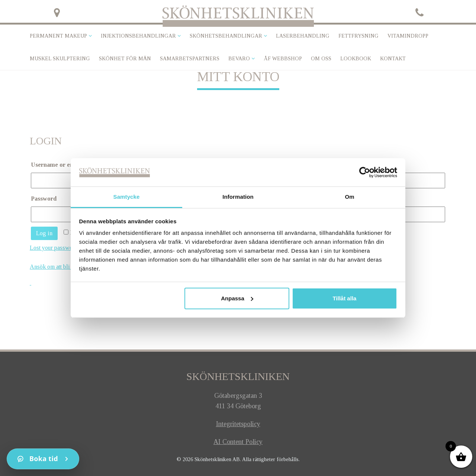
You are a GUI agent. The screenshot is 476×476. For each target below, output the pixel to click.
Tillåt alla (344, 298)
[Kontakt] (43, 459)
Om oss (321, 59)
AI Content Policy (238, 442)
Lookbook (356, 59)
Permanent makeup (58, 36)
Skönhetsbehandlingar (226, 36)
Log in (44, 233)
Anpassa (237, 298)
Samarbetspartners (190, 59)
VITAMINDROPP (408, 36)
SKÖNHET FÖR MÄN (125, 59)
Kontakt (393, 59)
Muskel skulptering (60, 59)
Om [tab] (349, 197)
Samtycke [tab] (127, 197)
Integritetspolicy (238, 424)
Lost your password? (55, 248)
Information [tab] (238, 197)
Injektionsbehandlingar (138, 36)
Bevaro (239, 59)
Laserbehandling (303, 36)
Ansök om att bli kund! (57, 267)
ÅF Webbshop (283, 59)
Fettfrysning (358, 36)
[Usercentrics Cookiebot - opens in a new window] (365, 172)
